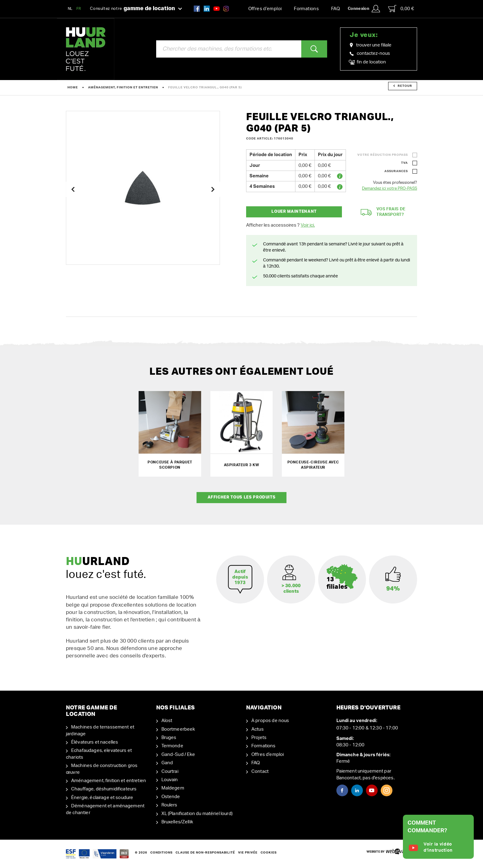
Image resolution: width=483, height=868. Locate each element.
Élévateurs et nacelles (95, 742)
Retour (403, 86)
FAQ (335, 9)
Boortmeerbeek (178, 729)
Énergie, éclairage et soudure (102, 798)
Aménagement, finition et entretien (123, 87)
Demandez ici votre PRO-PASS (390, 189)
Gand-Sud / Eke (178, 755)
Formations (306, 9)
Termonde (172, 746)
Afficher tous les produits (242, 497)
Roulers (169, 805)
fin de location (368, 62)
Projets (259, 738)
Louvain (170, 780)
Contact (260, 771)
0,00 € (401, 9)
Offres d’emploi (265, 9)
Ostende (171, 797)
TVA (404, 163)
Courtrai (170, 771)
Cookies (269, 853)
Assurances (396, 171)
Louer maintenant (294, 212)
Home (73, 87)
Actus (258, 729)
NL (70, 9)
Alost (167, 721)
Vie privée (248, 853)
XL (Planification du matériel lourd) (197, 814)
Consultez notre (136, 9)
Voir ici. (308, 225)
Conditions (161, 853)
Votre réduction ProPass (383, 155)
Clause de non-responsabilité (205, 853)
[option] (143, 188)
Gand (167, 763)
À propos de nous (270, 721)
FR (79, 9)
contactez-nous (370, 53)
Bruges (169, 738)
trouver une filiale (371, 45)
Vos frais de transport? (383, 212)
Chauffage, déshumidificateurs (104, 789)
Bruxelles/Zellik (177, 822)
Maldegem (173, 788)
